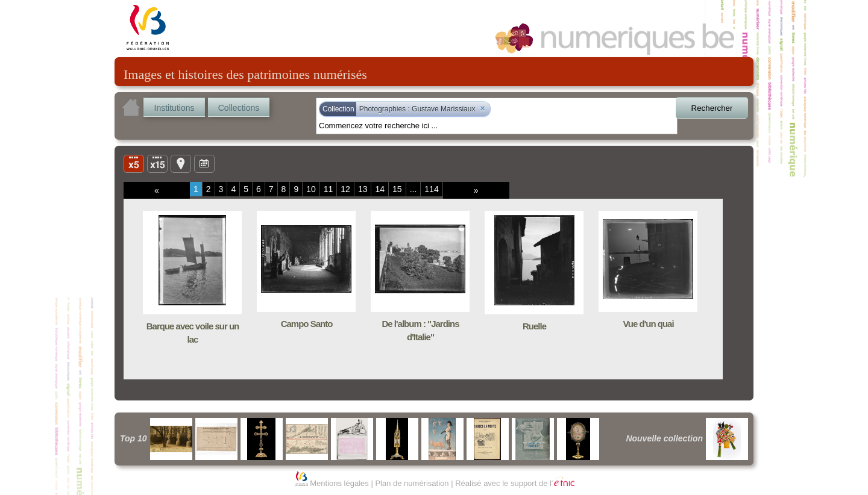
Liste (157, 163)
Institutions (175, 108)
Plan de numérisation (412, 483)
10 (311, 189)
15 (397, 189)
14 (380, 189)
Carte (181, 163)
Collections (239, 108)
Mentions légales (339, 483)
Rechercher (712, 108)
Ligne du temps (204, 163)
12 (345, 189)
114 (431, 189)
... (414, 189)
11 (329, 189)
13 (363, 189)
